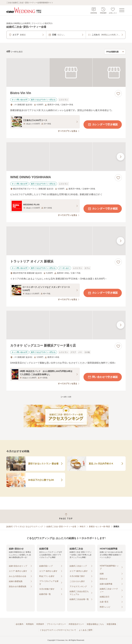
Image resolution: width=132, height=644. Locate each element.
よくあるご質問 (86, 630)
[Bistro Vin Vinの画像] (66, 73)
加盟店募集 (111, 624)
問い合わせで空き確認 (103, 377)
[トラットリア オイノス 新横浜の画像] (66, 241)
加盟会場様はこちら (95, 624)
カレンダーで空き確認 (103, 125)
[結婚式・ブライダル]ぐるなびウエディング (25, 527)
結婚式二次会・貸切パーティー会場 (61, 527)
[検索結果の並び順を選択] (115, 52)
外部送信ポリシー (76, 624)
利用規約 (30, 624)
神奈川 (83, 527)
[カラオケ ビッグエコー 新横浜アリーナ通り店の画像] (66, 325)
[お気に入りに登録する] (118, 94)
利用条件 (40, 624)
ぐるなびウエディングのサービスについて (58, 630)
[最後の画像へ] (121, 157)
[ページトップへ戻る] (66, 516)
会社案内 (19, 624)
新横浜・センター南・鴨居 (99, 527)
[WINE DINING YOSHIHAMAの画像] (66, 157)
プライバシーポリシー (56, 624)
